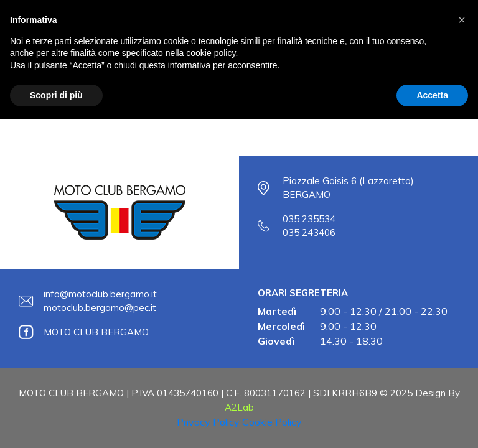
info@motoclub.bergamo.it (100, 294)
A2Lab (239, 407)
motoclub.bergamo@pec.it (100, 308)
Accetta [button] (432, 95)
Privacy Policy (208, 422)
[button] (462, 20)
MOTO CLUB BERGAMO (96, 332)
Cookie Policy (272, 422)
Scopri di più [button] (56, 95)
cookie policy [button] (211, 53)
